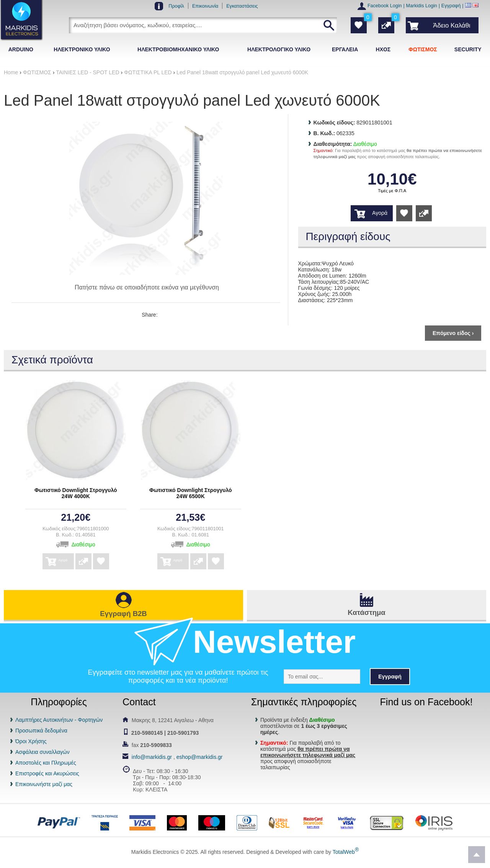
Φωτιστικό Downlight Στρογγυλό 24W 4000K (76, 493)
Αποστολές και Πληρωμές (46, 763)
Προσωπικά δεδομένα (41, 731)
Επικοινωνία (205, 6)
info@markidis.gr (152, 757)
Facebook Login (385, 6)
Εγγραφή (451, 6)
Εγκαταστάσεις (242, 6)
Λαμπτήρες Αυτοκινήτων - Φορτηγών (59, 720)
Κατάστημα (366, 612)
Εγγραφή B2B (123, 614)
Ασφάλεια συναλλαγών (42, 752)
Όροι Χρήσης (31, 741)
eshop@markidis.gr (200, 757)
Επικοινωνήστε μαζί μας (44, 784)
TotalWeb (346, 852)
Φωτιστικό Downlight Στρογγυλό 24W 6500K (191, 493)
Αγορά (380, 213)
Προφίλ (176, 6)
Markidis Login (422, 6)
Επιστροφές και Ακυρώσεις (47, 773)
